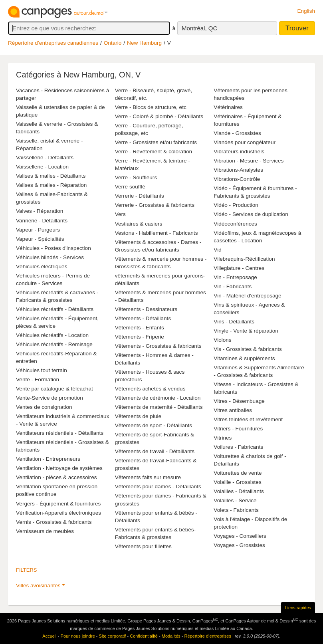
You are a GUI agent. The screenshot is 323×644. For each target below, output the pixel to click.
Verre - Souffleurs (136, 177)
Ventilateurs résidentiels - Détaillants (60, 433)
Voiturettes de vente (238, 473)
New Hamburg (144, 43)
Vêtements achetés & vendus (150, 389)
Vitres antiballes (233, 410)
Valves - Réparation (40, 211)
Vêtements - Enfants (140, 328)
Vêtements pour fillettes (143, 546)
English (306, 11)
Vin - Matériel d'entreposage (247, 296)
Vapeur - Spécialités (40, 239)
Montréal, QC (199, 28)
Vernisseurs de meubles (45, 531)
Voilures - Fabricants (238, 447)
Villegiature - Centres (239, 268)
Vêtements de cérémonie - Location (158, 398)
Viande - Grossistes (237, 133)
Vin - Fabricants (233, 286)
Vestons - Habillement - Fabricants (157, 233)
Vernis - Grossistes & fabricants (54, 522)
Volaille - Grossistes (237, 482)
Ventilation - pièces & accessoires (56, 477)
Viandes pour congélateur (245, 142)
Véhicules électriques (42, 267)
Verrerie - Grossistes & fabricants (155, 205)
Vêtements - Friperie (140, 337)
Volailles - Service (235, 500)
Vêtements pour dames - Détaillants (158, 486)
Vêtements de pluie (138, 416)
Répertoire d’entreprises (208, 636)
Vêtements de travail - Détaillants (155, 451)
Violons (222, 340)
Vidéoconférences (235, 224)
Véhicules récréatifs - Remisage (54, 344)
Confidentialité (144, 636)
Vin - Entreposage (235, 277)
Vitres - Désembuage (239, 401)
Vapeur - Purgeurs (38, 230)
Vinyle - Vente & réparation (246, 331)
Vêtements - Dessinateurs (146, 309)
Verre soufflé (130, 187)
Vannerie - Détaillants (42, 221)
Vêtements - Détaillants (143, 318)
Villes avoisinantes (38, 586)
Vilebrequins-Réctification (244, 259)
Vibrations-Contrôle (237, 179)
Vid (217, 250)
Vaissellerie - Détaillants (45, 158)
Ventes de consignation (44, 407)
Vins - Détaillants (234, 322)
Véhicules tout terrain (42, 370)
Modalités (171, 636)
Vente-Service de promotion (50, 398)
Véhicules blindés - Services (50, 257)
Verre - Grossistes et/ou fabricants (156, 142)
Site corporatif (113, 636)
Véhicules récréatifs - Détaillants (55, 309)
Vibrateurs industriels (239, 152)
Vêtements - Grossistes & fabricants (158, 346)
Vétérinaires (228, 107)
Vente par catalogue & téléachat (54, 389)
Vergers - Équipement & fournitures (58, 504)
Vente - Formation (38, 379)
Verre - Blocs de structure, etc (151, 107)
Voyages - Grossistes (239, 545)
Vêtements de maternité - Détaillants (159, 407)
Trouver (297, 28)
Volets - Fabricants (236, 510)
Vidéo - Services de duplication (251, 214)
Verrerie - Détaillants (140, 196)
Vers (120, 214)
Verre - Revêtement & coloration (154, 152)
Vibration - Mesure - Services (249, 161)
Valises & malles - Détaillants (51, 176)
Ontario (113, 43)
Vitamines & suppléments (244, 358)
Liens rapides (298, 608)
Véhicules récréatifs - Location (52, 335)
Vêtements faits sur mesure (148, 477)
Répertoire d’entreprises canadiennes (53, 43)
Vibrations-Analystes (238, 170)
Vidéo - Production (236, 205)
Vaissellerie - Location (42, 167)
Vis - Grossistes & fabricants (248, 349)
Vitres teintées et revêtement (248, 419)
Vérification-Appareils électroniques (58, 513)
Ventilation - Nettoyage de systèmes (59, 468)
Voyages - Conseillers (240, 536)
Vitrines (223, 438)
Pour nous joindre (78, 636)
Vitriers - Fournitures (238, 429)
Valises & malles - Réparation (51, 185)
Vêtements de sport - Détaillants (154, 425)
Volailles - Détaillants (239, 491)
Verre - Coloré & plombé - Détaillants (159, 116)
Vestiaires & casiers (139, 224)
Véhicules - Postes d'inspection (54, 248)
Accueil (49, 636)
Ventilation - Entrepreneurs (48, 459)
